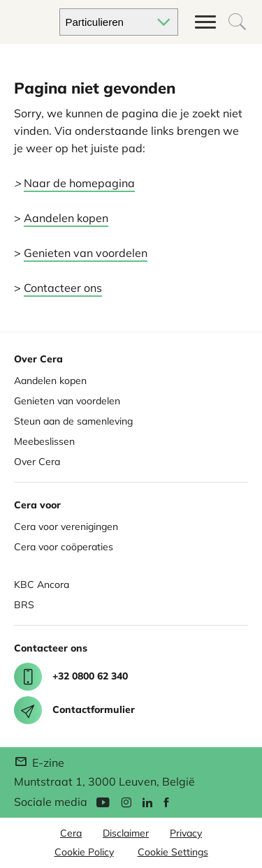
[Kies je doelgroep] (119, 22)
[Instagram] (126, 801)
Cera (71, 833)
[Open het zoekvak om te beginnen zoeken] (237, 22)
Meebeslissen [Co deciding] (44, 441)
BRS (24, 605)
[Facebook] (166, 801)
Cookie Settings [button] (173, 852)
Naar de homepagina (79, 183)
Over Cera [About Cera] (37, 462)
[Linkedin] (147, 801)
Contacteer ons (63, 288)
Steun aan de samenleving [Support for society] (73, 421)
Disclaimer (126, 833)
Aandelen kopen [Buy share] (50, 381)
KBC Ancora (42, 584)
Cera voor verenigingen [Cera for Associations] (66, 527)
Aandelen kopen (66, 218)
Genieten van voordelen (86, 253)
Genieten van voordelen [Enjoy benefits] (67, 401)
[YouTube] (103, 801)
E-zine (39, 763)
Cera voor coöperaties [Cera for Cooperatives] (64, 547)
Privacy (186, 833)
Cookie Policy (84, 852)
